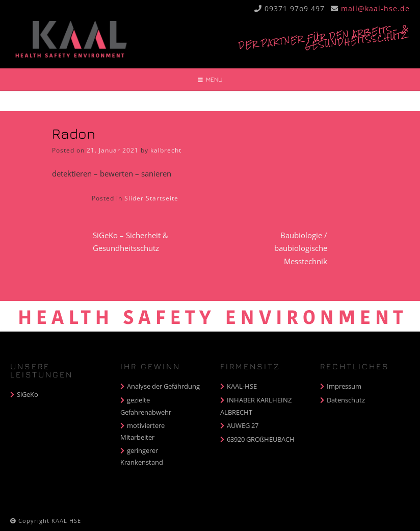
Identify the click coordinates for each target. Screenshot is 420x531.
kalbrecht (166, 150)
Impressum (344, 386)
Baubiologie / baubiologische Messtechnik (301, 248)
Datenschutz (346, 400)
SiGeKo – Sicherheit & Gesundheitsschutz (130, 242)
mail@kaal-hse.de (375, 8)
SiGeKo (28, 394)
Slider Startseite (151, 198)
